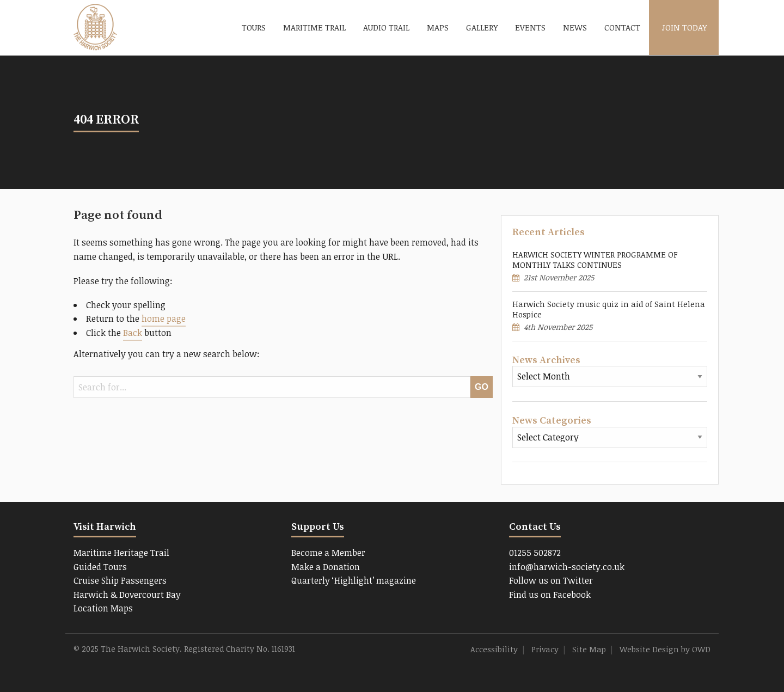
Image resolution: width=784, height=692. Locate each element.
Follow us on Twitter (551, 580)
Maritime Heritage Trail (121, 553)
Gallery (482, 27)
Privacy (545, 649)
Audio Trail (386, 27)
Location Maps (103, 608)
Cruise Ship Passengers (120, 580)
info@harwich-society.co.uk (567, 567)
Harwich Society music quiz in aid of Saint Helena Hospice (609, 309)
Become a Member (328, 553)
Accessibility (494, 649)
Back (133, 333)
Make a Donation (326, 567)
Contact (622, 27)
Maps (438, 27)
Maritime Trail (314, 27)
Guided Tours (100, 567)
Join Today (684, 27)
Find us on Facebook (550, 595)
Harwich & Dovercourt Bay (127, 595)
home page (164, 319)
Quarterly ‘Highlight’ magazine (354, 580)
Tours (254, 27)
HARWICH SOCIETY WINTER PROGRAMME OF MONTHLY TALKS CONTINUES (595, 260)
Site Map (589, 649)
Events (530, 27)
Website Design (649, 649)
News (575, 27)
